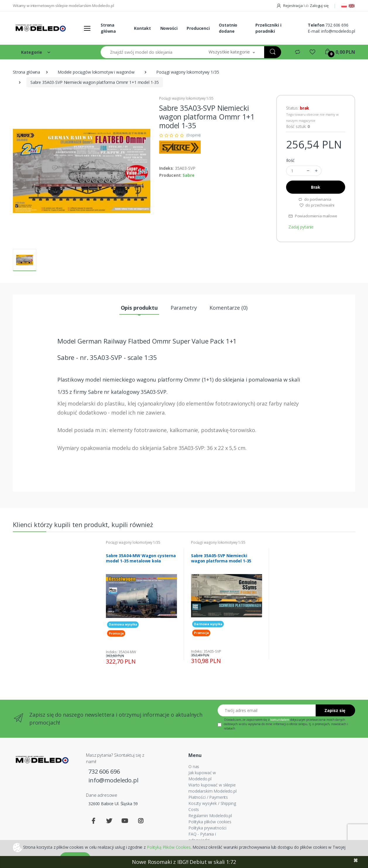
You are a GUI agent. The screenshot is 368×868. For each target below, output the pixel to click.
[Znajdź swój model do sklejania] (150, 52)
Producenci (198, 28)
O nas (194, 766)
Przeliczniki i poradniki (268, 28)
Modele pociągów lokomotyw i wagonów (96, 72)
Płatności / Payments (208, 797)
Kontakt (142, 28)
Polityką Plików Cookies (169, 847)
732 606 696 (337, 25)
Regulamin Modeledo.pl (210, 816)
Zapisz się (335, 710)
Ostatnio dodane (228, 28)
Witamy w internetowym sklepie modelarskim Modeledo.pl (63, 6)
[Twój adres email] (267, 710)
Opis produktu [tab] (139, 308)
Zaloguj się (319, 6)
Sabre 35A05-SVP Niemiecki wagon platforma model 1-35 (221, 558)
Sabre (188, 175)
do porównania (315, 199)
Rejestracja (290, 6)
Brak (316, 187)
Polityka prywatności (207, 828)
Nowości (169, 28)
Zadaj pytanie (301, 227)
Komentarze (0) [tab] (228, 308)
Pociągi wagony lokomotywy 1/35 (188, 72)
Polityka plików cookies (210, 822)
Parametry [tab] (184, 308)
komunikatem (280, 720)
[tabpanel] (141, 604)
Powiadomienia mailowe (313, 216)
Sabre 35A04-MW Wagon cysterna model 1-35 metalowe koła (141, 558)
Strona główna (108, 28)
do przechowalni (317, 205)
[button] (232, 52)
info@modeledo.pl (338, 31)
